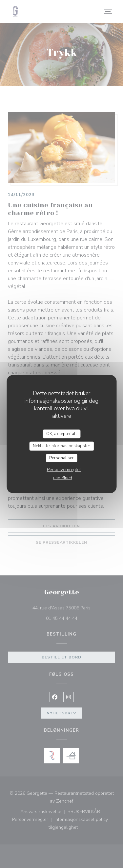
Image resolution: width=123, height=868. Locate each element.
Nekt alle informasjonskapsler (61, 446)
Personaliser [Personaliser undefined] (61, 458)
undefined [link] (63, 478)
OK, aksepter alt (61, 434)
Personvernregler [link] (64, 470)
